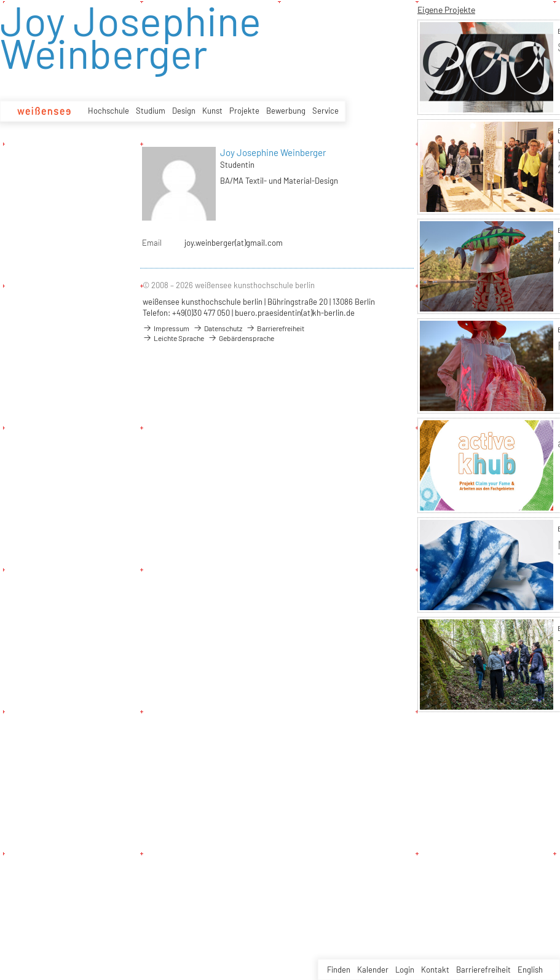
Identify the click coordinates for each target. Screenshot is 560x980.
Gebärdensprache (241, 338)
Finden (339, 970)
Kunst (212, 111)
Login (405, 970)
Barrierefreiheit (483, 970)
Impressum (166, 328)
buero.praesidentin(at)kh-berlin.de (295, 313)
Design (184, 111)
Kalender (373, 970)
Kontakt (435, 970)
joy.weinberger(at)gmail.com (234, 243)
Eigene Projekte (446, 10)
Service (325, 111)
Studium (151, 111)
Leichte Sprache (173, 338)
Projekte (244, 111)
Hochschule (108, 111)
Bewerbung (286, 111)
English (530, 970)
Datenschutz (218, 328)
